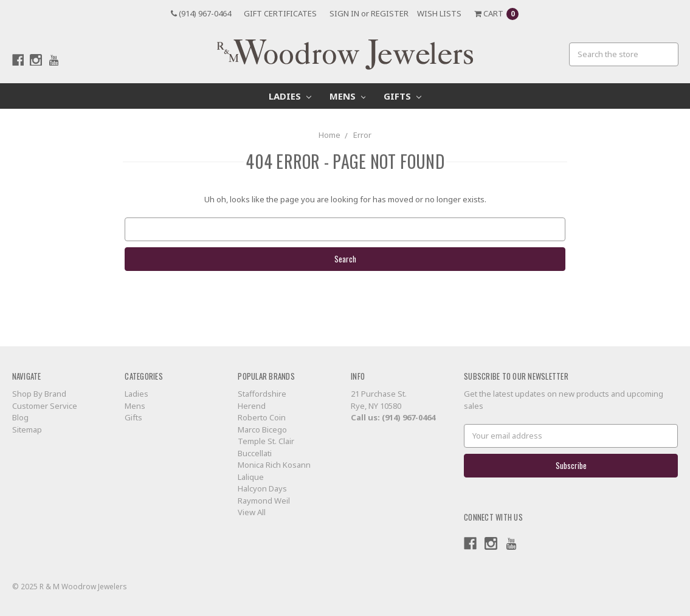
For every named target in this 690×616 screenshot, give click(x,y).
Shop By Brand (39, 394)
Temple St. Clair (266, 441)
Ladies (290, 96)
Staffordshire (262, 394)
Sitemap (27, 429)
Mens (348, 96)
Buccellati (255, 453)
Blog (20, 417)
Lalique (251, 477)
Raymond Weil (264, 501)
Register (390, 13)
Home (329, 135)
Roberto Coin (262, 417)
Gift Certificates (280, 13)
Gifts (402, 96)
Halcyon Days (262, 488)
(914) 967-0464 (201, 13)
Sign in (344, 13)
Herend (252, 406)
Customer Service (45, 406)
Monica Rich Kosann (274, 465)
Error (362, 135)
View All (252, 512)
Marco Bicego (262, 429)
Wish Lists (439, 13)
